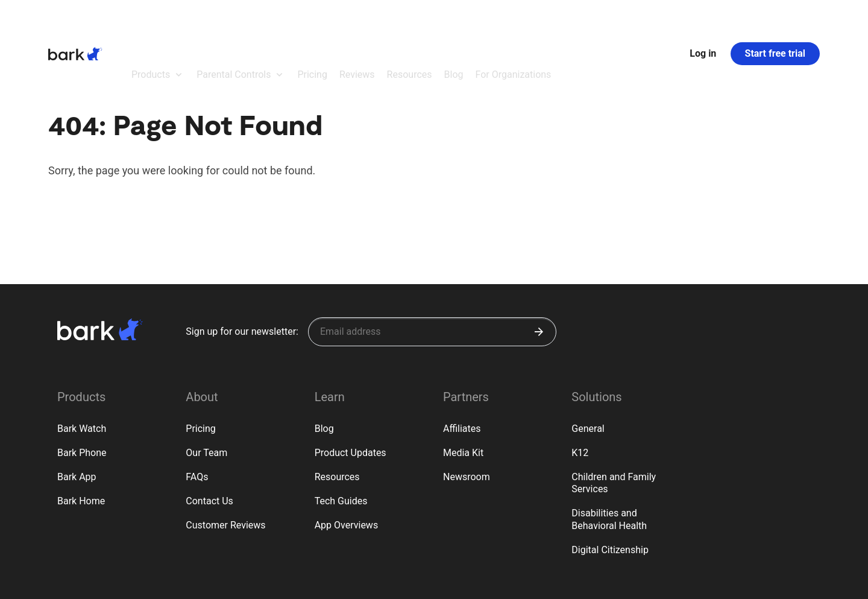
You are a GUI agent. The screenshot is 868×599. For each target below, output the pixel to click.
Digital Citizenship (610, 483)
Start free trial (775, 20)
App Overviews (346, 459)
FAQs (197, 410)
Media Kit (463, 386)
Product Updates (351, 386)
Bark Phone (82, 386)
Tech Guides (341, 435)
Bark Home (81, 435)
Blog (324, 362)
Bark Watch (82, 362)
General (588, 362)
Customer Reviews (225, 459)
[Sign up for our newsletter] (432, 265)
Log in (703, 20)
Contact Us (209, 435)
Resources (337, 410)
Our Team (206, 386)
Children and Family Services (614, 417)
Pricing (201, 362)
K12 (580, 386)
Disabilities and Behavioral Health (609, 453)
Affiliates (462, 362)
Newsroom (467, 410)
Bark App (77, 410)
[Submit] (539, 265)
